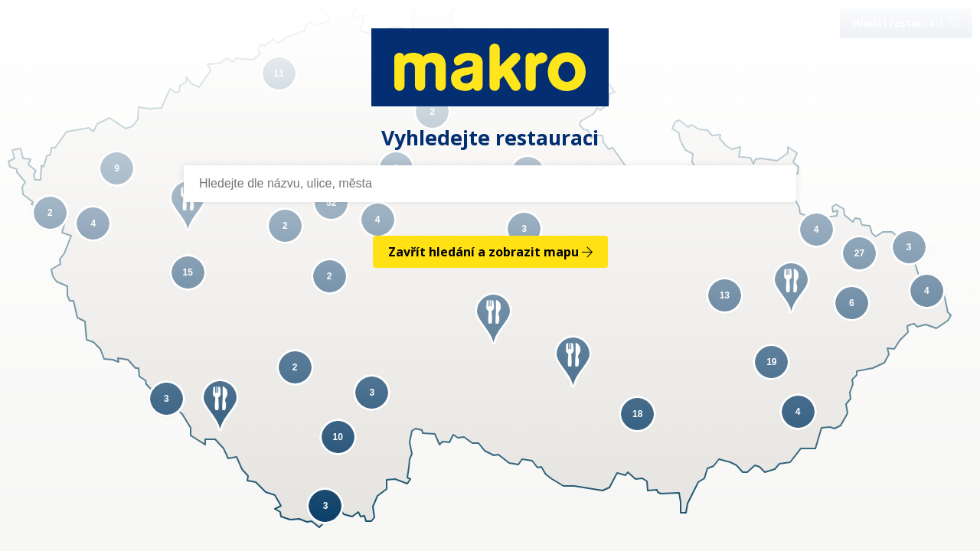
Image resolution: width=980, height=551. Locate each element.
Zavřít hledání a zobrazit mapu (490, 252)
